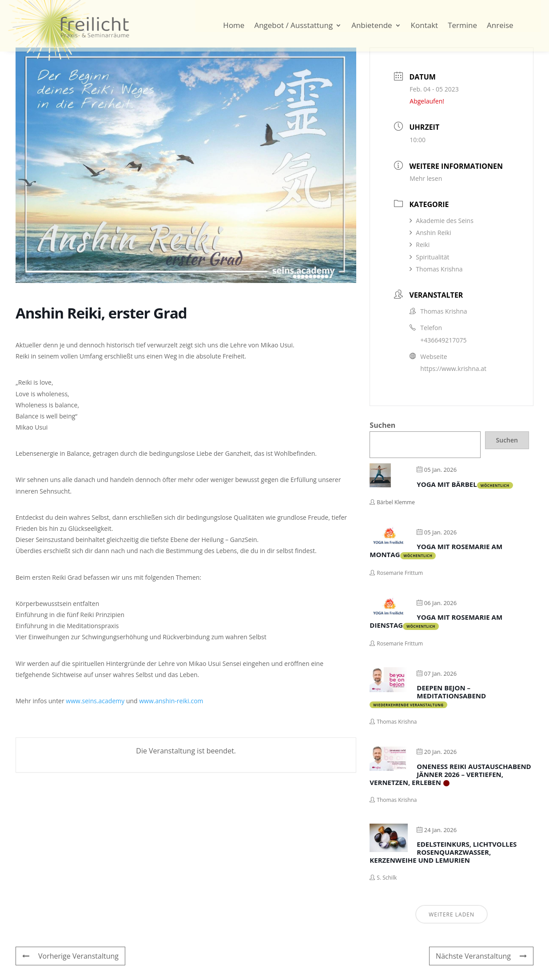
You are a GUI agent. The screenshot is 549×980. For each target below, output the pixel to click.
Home (234, 26)
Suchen (382, 425)
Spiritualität (429, 257)
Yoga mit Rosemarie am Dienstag (436, 621)
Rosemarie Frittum (400, 573)
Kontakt (425, 26)
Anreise (500, 26)
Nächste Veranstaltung (481, 956)
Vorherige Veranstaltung (70, 956)
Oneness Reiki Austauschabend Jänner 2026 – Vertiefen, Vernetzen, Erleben (450, 774)
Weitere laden (452, 914)
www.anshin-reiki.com (171, 701)
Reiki (420, 245)
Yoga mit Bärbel (447, 484)
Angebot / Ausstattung (293, 26)
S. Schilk (387, 878)
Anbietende (372, 26)
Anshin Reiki (430, 233)
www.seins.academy (95, 701)
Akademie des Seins (441, 221)
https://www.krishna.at (453, 368)
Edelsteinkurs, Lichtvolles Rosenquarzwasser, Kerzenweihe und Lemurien (443, 852)
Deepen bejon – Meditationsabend (451, 692)
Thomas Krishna (436, 269)
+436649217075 (443, 340)
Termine (462, 26)
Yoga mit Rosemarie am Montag (436, 550)
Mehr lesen (426, 178)
